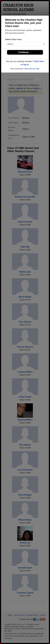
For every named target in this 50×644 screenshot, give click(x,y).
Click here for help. (32, 69)
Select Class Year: (14, 39)
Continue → (25, 52)
